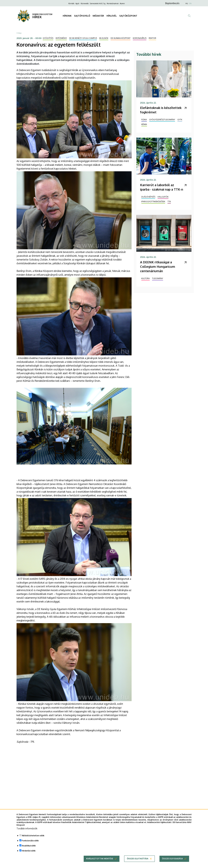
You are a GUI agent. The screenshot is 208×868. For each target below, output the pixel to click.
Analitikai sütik (29, 846)
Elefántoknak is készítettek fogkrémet (161, 110)
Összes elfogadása (172, 859)
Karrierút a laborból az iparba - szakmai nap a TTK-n (162, 187)
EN (190, 3)
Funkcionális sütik (30, 841)
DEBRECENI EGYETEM (42, 14)
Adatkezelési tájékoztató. (160, 822)
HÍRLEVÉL (112, 16)
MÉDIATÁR (98, 16)
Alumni (122, 3)
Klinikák (71, 3)
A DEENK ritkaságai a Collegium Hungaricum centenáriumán (158, 266)
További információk (27, 828)
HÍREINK (67, 16)
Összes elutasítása (138, 859)
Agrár (77, 3)
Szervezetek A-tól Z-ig (98, 3)
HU (187, 3)
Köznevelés (85, 3)
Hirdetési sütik (29, 851)
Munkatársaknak (113, 3)
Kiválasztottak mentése (100, 859)
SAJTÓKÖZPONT (128, 16)
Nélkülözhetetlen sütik (33, 836)
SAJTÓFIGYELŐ (82, 16)
